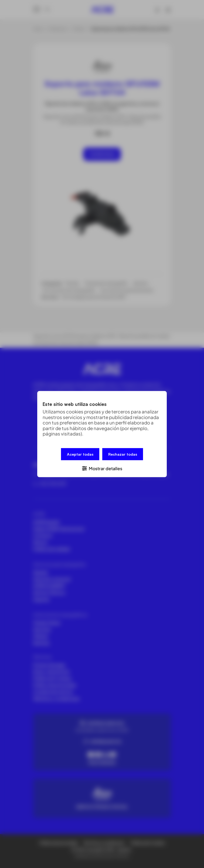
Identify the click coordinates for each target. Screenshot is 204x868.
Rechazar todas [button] (123, 454)
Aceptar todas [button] (80, 454)
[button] (102, 468)
